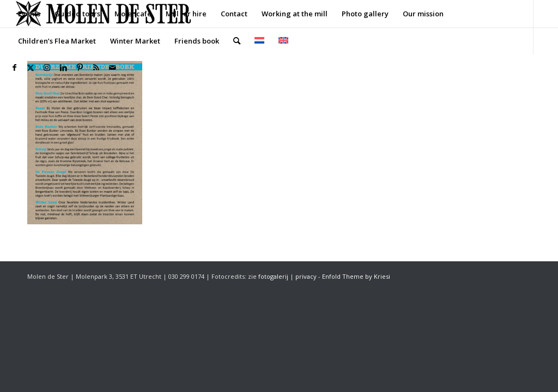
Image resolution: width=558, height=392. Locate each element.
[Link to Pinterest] (80, 68)
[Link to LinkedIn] (63, 68)
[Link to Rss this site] (96, 68)
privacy (306, 276)
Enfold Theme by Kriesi (356, 276)
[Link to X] (31, 68)
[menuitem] (29, 14)
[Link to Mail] (112, 68)
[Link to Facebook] (14, 68)
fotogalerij (273, 276)
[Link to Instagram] (47, 68)
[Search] (237, 41)
